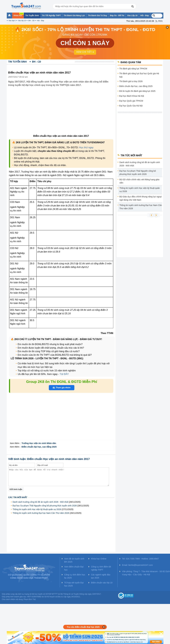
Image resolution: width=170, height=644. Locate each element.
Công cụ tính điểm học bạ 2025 (75, 576)
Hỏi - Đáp (41, 21)
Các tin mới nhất (18, 497)
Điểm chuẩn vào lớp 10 (102, 583)
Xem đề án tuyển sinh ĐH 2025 (74, 560)
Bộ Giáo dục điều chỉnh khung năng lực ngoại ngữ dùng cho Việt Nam (141, 198)
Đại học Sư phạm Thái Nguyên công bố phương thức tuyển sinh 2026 (45, 506)
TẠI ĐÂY (64, 374)
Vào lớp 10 (22, 21)
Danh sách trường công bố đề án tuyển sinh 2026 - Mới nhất (41, 502)
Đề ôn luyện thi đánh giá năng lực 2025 (137, 91)
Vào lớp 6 (12, 21)
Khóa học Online (99, 559)
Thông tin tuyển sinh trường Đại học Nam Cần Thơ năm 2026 (41, 513)
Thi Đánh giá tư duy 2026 (131, 81)
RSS (160, 21)
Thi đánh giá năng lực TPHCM (133, 69)
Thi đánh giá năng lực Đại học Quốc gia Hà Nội (139, 75)
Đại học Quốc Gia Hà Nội (131, 106)
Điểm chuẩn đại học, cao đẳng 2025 (136, 86)
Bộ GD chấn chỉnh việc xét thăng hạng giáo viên (140, 181)
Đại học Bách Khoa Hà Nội (132, 96)
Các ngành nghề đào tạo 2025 (101, 576)
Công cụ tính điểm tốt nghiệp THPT (101, 568)
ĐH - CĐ (31, 21)
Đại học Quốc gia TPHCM (131, 101)
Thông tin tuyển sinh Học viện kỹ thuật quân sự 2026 (37, 509)
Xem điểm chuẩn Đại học (74, 568)
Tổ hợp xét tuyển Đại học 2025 (74, 584)
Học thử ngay (86, 147)
